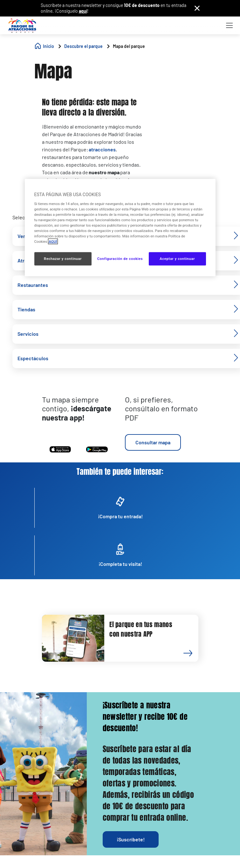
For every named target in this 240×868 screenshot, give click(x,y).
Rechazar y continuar (63, 259)
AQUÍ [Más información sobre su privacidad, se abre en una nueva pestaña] (53, 242)
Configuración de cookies (120, 259)
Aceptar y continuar (177, 259)
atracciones (102, 149)
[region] (120, 228)
